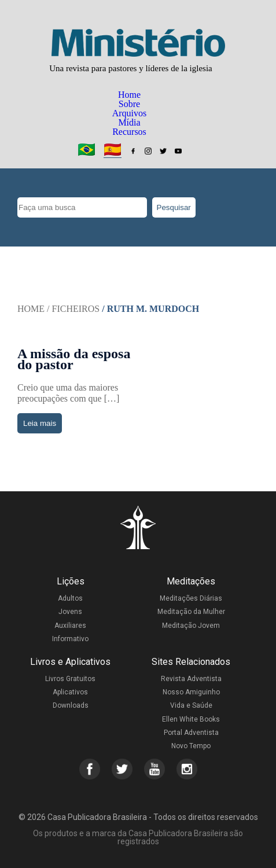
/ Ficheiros (73, 309)
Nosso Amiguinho (191, 692)
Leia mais (40, 423)
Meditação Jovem (191, 626)
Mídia (129, 122)
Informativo (70, 639)
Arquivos (130, 113)
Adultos (70, 598)
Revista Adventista (191, 679)
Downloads (71, 705)
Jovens (70, 612)
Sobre (129, 104)
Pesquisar (174, 207)
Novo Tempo (191, 746)
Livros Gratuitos (70, 679)
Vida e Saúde (191, 705)
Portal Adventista (191, 733)
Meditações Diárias (191, 598)
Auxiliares (70, 626)
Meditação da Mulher (191, 612)
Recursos (129, 132)
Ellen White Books (191, 719)
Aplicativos (70, 692)
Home (129, 95)
